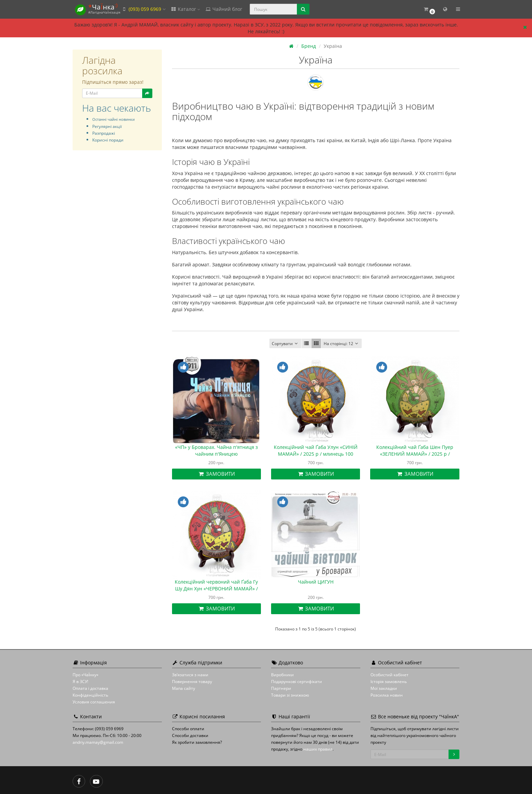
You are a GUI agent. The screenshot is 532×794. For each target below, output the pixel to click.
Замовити (216, 474)
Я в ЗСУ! (80, 682)
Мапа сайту (184, 688)
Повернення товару (192, 682)
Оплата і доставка (90, 688)
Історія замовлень (389, 682)
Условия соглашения (94, 702)
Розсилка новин (387, 695)
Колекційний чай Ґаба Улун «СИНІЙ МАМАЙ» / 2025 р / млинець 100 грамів (316, 454)
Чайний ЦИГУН (316, 582)
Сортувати (285, 344)
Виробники (282, 675)
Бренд (309, 46)
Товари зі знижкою (290, 695)
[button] (429, 9)
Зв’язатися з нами (190, 675)
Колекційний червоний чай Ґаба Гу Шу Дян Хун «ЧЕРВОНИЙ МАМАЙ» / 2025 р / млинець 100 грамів (216, 589)
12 (341, 344)
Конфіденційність (90, 695)
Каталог (185, 9)
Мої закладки (384, 688)
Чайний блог (224, 9)
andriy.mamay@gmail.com (98, 742)
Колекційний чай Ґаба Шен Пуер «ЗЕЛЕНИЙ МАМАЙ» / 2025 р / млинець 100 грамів (415, 454)
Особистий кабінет (389, 675)
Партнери (281, 688)
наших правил (318, 749)
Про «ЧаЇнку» (85, 675)
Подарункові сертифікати (297, 682)
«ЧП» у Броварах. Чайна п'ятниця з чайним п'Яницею (216, 450)
